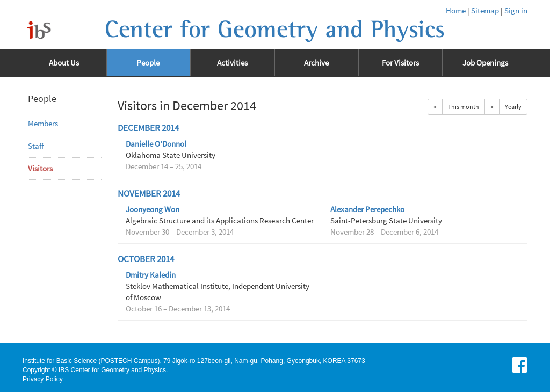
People (148, 63)
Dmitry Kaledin (151, 275)
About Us (64, 63)
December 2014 (148, 128)
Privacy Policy (43, 379)
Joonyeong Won (153, 209)
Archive (316, 63)
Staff (36, 146)
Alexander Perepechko (367, 209)
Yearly (513, 107)
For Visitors (400, 63)
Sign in (516, 11)
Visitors (40, 169)
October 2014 (146, 259)
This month (464, 107)
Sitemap (485, 11)
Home (456, 11)
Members (43, 124)
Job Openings (485, 63)
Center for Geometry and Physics (275, 30)
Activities (232, 63)
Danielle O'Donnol (156, 144)
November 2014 (149, 194)
